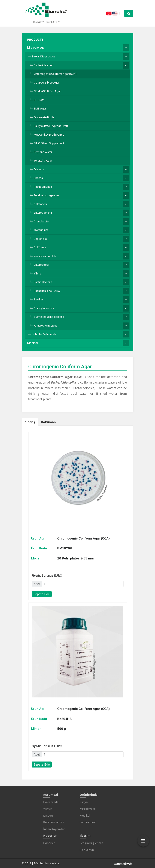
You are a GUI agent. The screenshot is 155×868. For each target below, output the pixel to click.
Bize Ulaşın (87, 850)
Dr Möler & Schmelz (44, 334)
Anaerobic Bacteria (46, 326)
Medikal (85, 816)
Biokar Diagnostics (44, 56)
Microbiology (36, 48)
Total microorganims (47, 195)
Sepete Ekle (42, 594)
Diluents (39, 169)
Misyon (48, 816)
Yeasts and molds (45, 256)
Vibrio (38, 274)
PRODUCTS (35, 40)
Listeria (38, 178)
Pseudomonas (43, 187)
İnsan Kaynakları (54, 829)
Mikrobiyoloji (88, 809)
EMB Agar (40, 109)
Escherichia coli (44, 65)
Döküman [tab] (48, 422)
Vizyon (48, 809)
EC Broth (39, 100)
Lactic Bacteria (43, 282)
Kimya (84, 802)
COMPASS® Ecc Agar (47, 91)
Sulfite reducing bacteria (49, 317)
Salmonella (41, 204)
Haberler (49, 843)
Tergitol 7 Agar (43, 161)
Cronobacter (42, 221)
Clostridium (41, 230)
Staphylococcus (44, 308)
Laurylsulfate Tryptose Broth (51, 126)
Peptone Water (43, 152)
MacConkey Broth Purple (49, 135)
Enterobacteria (43, 213)
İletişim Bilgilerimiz (91, 843)
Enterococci (41, 265)
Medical (32, 343)
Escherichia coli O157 (47, 291)
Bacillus (39, 299)
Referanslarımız (54, 822)
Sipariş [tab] (30, 422)
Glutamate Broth (44, 117)
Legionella (40, 239)
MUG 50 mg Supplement (49, 143)
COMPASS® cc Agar (47, 83)
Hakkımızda (51, 802)
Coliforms (40, 247)
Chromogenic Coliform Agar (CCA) (55, 74)
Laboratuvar (88, 822)
